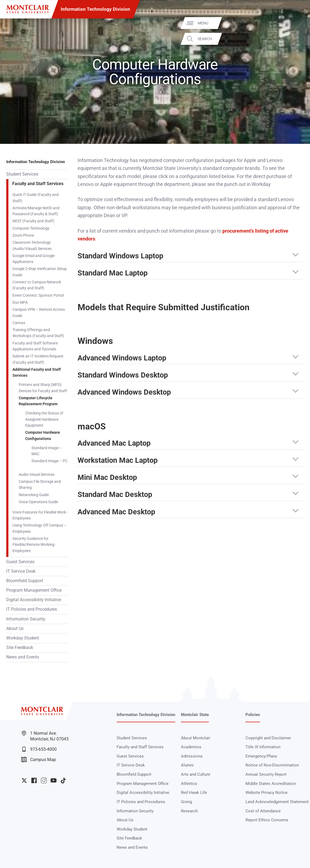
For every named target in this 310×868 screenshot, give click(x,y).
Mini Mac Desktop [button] (107, 478)
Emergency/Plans (261, 756)
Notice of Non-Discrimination (272, 765)
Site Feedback (20, 648)
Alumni (187, 765)
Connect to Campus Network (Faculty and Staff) (37, 285)
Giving (186, 802)
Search (297, 39)
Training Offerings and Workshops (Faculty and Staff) (38, 333)
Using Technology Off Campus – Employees (39, 528)
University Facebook (34, 780)
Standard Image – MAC (47, 451)
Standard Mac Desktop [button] (115, 495)
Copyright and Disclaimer (268, 738)
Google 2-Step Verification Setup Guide (40, 272)
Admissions (192, 756)
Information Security (26, 619)
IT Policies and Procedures (32, 609)
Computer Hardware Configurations (43, 435)
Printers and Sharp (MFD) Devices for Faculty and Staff (43, 388)
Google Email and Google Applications (33, 259)
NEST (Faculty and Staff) (33, 221)
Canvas (19, 323)
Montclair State (195, 715)
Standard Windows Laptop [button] (120, 256)
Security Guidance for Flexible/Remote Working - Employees (34, 545)
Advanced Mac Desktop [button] (116, 512)
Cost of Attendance (263, 811)
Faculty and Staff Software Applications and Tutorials (35, 346)
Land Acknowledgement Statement (277, 802)
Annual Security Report (266, 774)
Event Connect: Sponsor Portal (38, 295)
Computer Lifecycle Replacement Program (38, 401)
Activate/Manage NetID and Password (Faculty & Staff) (36, 211)
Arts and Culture (196, 774)
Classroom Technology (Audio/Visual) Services (32, 245)
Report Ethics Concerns (267, 820)
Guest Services (20, 562)
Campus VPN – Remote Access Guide (39, 312)
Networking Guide (34, 495)
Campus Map (39, 760)
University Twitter (24, 780)
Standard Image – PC (49, 461)
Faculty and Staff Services (38, 184)
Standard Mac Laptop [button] (113, 273)
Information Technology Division (95, 9)
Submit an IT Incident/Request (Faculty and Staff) (38, 359)
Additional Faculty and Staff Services (37, 372)
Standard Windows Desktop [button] (123, 375)
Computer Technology (31, 228)
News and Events (23, 657)
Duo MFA (20, 302)
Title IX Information (263, 747)
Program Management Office (34, 590)
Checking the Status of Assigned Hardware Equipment (44, 419)
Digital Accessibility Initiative (34, 600)
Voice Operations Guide (38, 502)
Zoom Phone (23, 235)
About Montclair (196, 738)
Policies (253, 715)
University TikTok (63, 780)
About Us (15, 629)
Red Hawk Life (194, 793)
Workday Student (23, 638)
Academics (191, 747)
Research (189, 811)
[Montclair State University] (28, 9)
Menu (295, 23)
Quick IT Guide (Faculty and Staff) (36, 198)
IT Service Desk (21, 571)
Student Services (22, 174)
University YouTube (54, 780)
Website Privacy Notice (266, 793)
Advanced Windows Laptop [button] (122, 358)
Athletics (189, 784)
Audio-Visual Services (37, 474)
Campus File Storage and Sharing (40, 484)
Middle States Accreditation (271, 784)
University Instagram (44, 780)
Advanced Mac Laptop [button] (114, 443)
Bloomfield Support (25, 581)
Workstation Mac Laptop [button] (118, 461)
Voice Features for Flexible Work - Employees (40, 515)
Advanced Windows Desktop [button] (124, 392)
